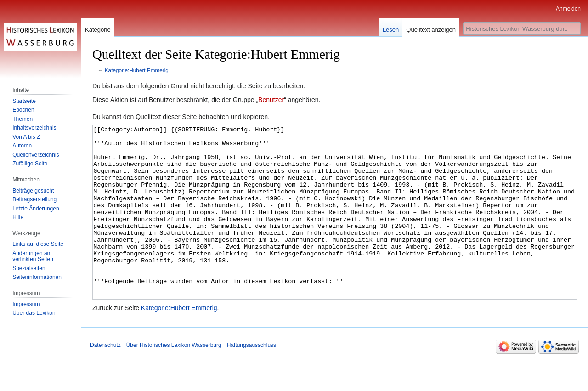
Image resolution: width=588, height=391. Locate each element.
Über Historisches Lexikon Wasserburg (174, 380)
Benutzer (271, 100)
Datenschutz (105, 380)
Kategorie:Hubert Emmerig (137, 70)
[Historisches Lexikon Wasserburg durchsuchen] (522, 28)
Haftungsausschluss (252, 380)
